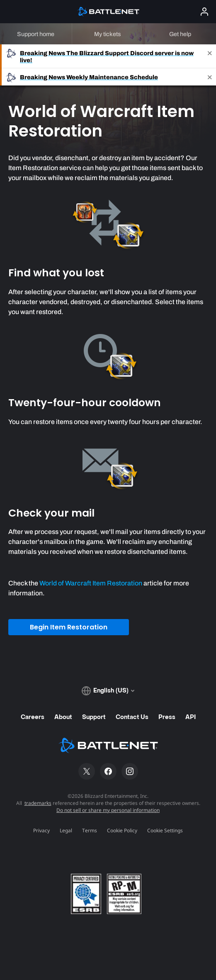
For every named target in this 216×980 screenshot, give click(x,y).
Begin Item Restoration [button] (69, 627)
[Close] (210, 56)
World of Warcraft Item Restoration (91, 583)
